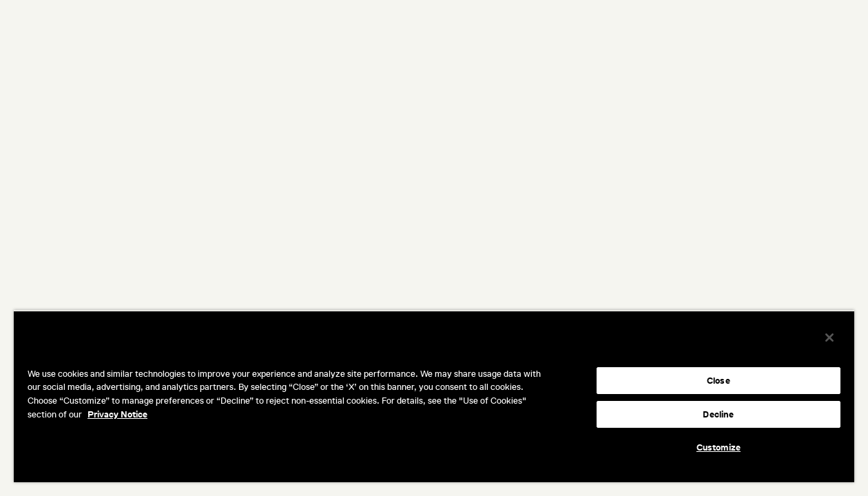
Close (719, 381)
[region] (434, 396)
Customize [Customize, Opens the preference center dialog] (719, 447)
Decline (718, 414)
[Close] (829, 338)
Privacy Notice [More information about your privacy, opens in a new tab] (117, 414)
